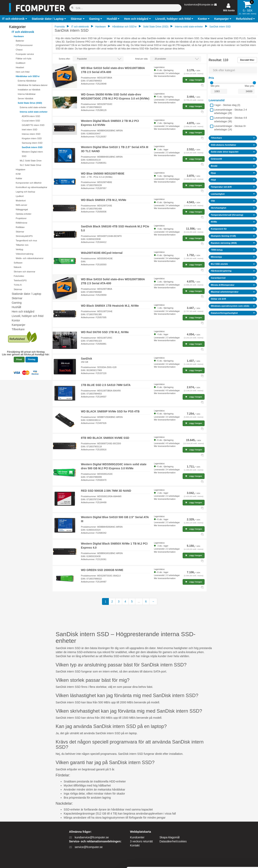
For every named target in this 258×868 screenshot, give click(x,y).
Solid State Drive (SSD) (30, 103)
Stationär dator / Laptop (26, 294)
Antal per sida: (141, 59)
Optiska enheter (24, 214)
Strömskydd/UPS (24, 236)
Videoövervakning (24, 254)
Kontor (16, 320)
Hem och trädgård (23, 312)
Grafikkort (21, 63)
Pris (211, 78)
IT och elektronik (23, 32)
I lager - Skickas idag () (227, 105)
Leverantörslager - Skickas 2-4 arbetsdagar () (230, 111)
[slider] (212, 83)
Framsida (60, 27)
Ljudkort (20, 196)
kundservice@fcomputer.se (199, 5)
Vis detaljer (210, 860)
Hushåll (16, 307)
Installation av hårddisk (29, 90)
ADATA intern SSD (31, 116)
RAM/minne (21, 223)
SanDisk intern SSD (32, 147)
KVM (18, 174)
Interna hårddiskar (27, 94)
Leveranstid (217, 100)
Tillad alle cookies (224, 820)
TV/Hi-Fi (18, 285)
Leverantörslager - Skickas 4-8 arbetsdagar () (230, 120)
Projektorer (21, 218)
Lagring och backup (25, 192)
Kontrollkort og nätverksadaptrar (32, 187)
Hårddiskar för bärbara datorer (33, 85)
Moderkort (21, 201)
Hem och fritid (23, 72)
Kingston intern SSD (32, 138)
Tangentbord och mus (26, 241)
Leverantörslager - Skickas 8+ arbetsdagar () (230, 128)
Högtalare (21, 169)
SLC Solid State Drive (30, 165)
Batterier (20, 41)
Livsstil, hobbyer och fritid (28, 316)
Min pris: (215, 86)
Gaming (17, 303)
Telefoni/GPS (20, 280)
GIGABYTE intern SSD (33, 125)
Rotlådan (20, 227)
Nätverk (18, 267)
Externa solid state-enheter (33, 107)
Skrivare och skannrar (24, 272)
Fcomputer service (25, 54)
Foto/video (19, 276)
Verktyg (19, 249)
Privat (19, 359)
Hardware (19, 36)
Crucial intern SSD (31, 121)
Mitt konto (229, 10)
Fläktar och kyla (23, 59)
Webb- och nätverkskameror (30, 258)
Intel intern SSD (30, 130)
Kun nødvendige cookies (224, 834)
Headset (20, 67)
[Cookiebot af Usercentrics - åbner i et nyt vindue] (26, 860)
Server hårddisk (25, 98)
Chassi (19, 50)
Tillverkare (18, 329)
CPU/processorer (24, 45)
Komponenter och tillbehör (29, 183)
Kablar (19, 178)
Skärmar (20, 232)
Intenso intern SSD (31, 134)
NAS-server (21, 205)
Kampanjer (19, 325)
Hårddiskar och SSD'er (28, 76)
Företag (32, 359)
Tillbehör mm (22, 245)
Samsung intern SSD (32, 143)
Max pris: (250, 86)
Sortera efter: (64, 59)
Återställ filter (247, 60)
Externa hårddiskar (27, 81)
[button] (15, 19)
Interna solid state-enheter (34, 112)
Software (18, 263)
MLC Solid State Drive (31, 161)
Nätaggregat (22, 209)
